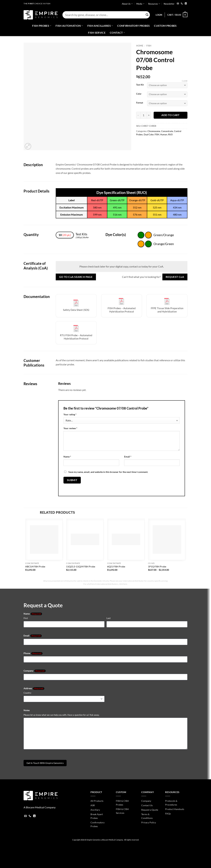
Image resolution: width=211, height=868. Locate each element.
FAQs (168, 814)
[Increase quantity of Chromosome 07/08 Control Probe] (149, 115)
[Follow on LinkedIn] (186, 4)
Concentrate (167, 131)
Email (128, 457)
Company (35, 671)
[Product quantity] (144, 115)
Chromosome (154, 131)
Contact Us (147, 805)
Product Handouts (175, 809)
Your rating (70, 414)
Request (175, 277)
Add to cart (170, 115)
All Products (97, 801)
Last (109, 618)
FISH (149, 46)
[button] (159, 15)
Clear (185, 81)
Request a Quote (150, 810)
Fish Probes (42, 26)
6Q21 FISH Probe (116, 566)
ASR (93, 805)
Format (140, 103)
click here (123, 584)
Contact (117, 33)
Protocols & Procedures (171, 803)
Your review (70, 428)
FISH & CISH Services (122, 811)
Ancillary (95, 810)
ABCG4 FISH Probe (35, 566)
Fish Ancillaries (100, 26)
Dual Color (149, 134)
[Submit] (147, 15)
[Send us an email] (178, 4)
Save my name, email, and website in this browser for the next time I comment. (108, 472)
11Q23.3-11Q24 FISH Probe (81, 566)
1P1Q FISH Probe (157, 566)
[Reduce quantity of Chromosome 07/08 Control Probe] (138, 115)
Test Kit (140, 85)
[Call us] (182, 4)
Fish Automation (69, 26)
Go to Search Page (76, 277)
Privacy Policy (149, 822)
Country (27, 693)
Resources (154, 4)
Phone (33, 653)
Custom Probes (165, 26)
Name (67, 457)
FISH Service (97, 33)
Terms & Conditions (147, 816)
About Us (127, 4)
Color (139, 94)
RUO (170, 134)
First (26, 618)
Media (140, 4)
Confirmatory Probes (133, 26)
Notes (27, 710)
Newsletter (169, 4)
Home (140, 46)
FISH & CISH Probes (122, 803)
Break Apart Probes (97, 816)
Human (164, 134)
